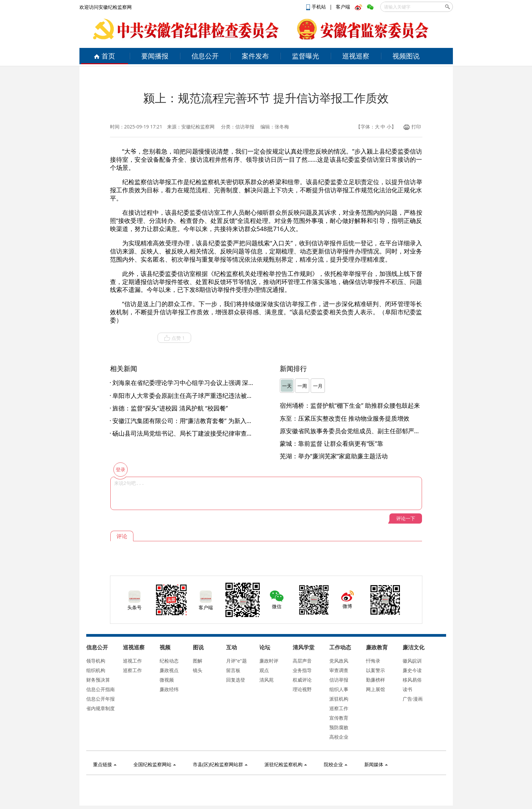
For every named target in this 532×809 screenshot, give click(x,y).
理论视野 (302, 689)
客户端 (343, 7)
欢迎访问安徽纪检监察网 (106, 7)
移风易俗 (412, 680)
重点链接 (105, 764)
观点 (264, 670)
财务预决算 (98, 680)
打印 (412, 127)
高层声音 (302, 661)
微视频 (167, 680)
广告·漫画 (413, 699)
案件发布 (255, 56)
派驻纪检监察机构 (286, 764)
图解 (198, 661)
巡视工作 (132, 661)
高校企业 (339, 737)
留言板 (233, 670)
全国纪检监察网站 (155, 764)
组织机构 (96, 670)
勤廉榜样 (375, 680)
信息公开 (205, 56)
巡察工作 (132, 670)
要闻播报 (155, 56)
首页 (104, 56)
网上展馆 (375, 689)
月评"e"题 (236, 661)
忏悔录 (373, 661)
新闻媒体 (376, 764)
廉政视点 (169, 670)
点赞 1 (175, 338)
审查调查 (339, 670)
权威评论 (302, 680)
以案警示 (375, 670)
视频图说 (406, 56)
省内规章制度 (100, 708)
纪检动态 (169, 661)
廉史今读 (412, 670)
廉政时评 (269, 661)
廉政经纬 (169, 689)
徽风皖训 (412, 661)
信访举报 (339, 680)
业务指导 (302, 670)
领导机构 (96, 661)
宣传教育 (339, 718)
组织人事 (339, 689)
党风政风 (339, 661)
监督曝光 (306, 56)
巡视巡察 (356, 56)
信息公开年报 (100, 699)
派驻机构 (339, 699)
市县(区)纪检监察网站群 (220, 764)
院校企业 (336, 764)
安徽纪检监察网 (198, 127)
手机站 (317, 7)
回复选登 (236, 680)
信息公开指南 (100, 689)
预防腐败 (339, 727)
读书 (407, 689)
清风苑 (267, 680)
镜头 (198, 670)
